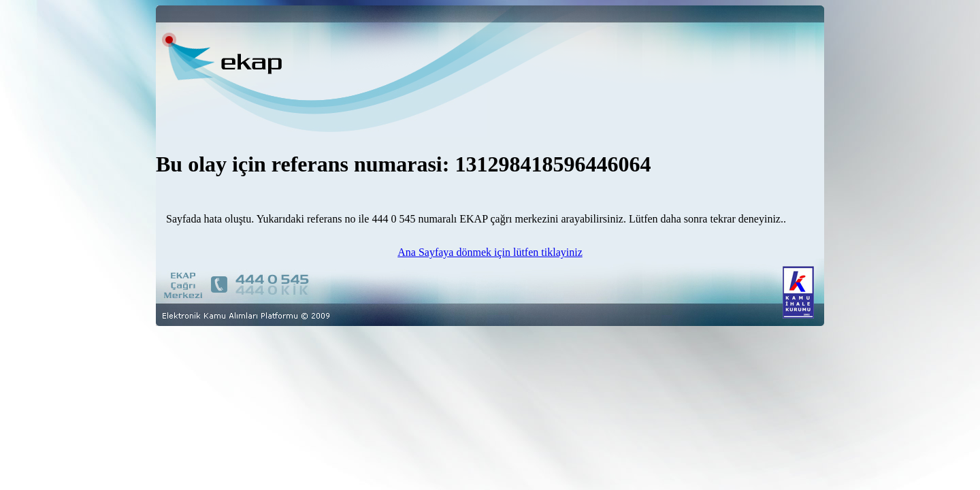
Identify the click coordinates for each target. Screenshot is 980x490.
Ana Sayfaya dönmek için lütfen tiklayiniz (490, 252)
